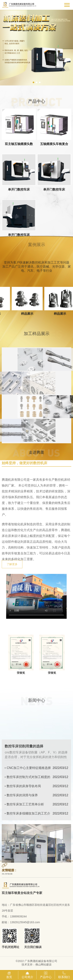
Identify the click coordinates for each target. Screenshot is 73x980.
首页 (9, 975)
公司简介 (27, 975)
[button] (33, 82)
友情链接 (7, 874)
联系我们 (64, 975)
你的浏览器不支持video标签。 (36, 596)
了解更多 (12, 570)
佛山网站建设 (43, 964)
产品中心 (46, 975)
